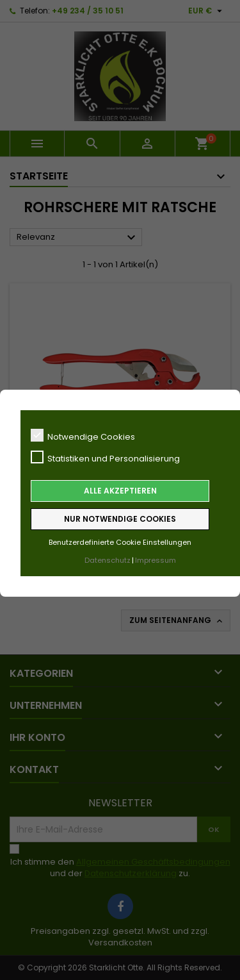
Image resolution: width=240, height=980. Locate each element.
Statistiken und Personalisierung (105, 458)
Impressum (156, 560)
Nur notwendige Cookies (120, 519)
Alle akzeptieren (120, 491)
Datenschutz (108, 560)
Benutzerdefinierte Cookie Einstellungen (120, 542)
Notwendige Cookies (83, 436)
